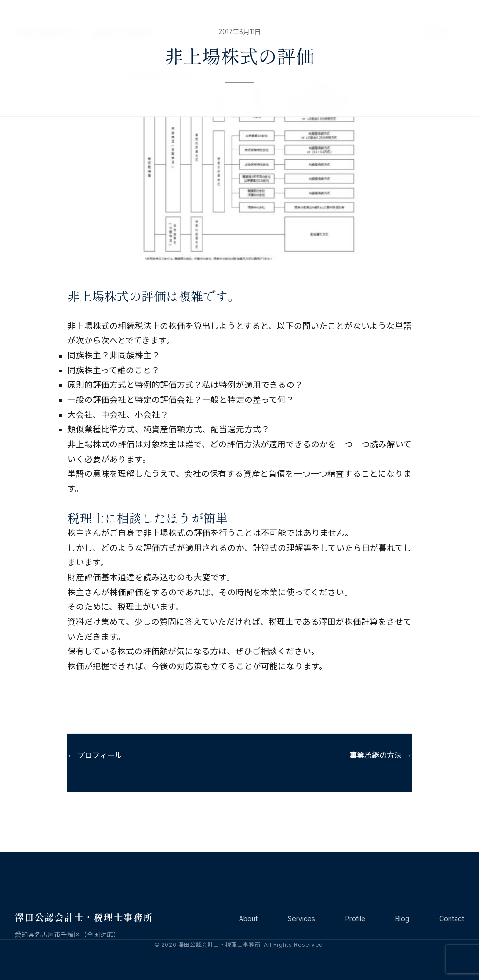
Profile (355, 919)
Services (301, 919)
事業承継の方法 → (381, 755)
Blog (402, 919)
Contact (452, 919)
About (248, 919)
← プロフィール (95, 755)
